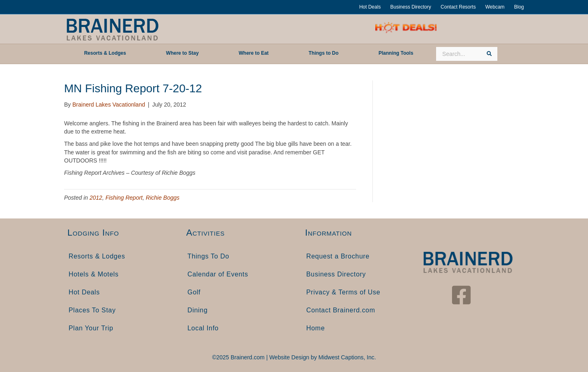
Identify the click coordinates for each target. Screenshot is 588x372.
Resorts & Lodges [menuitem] (97, 256)
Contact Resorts (458, 7)
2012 (96, 198)
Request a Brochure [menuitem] (338, 256)
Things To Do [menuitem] (208, 256)
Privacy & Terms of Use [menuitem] (343, 292)
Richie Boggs (163, 198)
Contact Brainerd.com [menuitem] (341, 310)
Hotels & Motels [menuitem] (94, 274)
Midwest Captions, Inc (346, 357)
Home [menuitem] (315, 328)
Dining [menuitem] (198, 310)
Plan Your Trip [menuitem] (91, 328)
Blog (519, 7)
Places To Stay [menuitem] (92, 310)
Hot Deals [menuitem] (84, 292)
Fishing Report (124, 198)
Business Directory (411, 7)
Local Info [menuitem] (203, 328)
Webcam (495, 7)
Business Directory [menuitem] (336, 274)
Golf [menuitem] (194, 292)
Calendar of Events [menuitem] (218, 274)
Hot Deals (370, 7)
